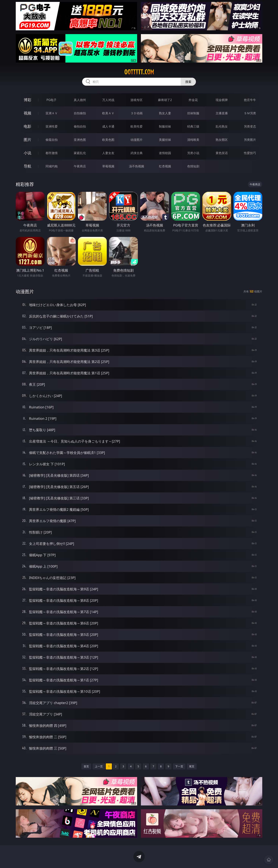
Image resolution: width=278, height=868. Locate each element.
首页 (86, 766)
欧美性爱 (137, 126)
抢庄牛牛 (250, 100)
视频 (27, 113)
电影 (27, 126)
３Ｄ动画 (137, 113)
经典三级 (193, 126)
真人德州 (80, 100)
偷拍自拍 (80, 126)
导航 (27, 166)
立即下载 (166, 860)
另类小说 (193, 153)
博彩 (27, 100)
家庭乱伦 (80, 153)
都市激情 (52, 153)
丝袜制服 (193, 113)
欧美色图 (108, 140)
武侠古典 (137, 153)
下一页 (179, 766)
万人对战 (108, 100)
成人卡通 (108, 126)
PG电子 (51, 100)
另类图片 (250, 140)
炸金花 (193, 100)
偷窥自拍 (52, 140)
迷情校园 (165, 153)
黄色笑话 (222, 153)
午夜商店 (80, 166)
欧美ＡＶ (108, 113)
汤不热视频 (137, 166)
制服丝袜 (165, 126)
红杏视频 (165, 166)
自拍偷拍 (80, 113)
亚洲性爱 (52, 126)
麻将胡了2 (165, 100)
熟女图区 (222, 140)
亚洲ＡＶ (52, 113)
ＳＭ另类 (250, 113)
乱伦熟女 (222, 126)
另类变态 (250, 126)
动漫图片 (137, 140)
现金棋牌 (222, 100)
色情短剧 (193, 166)
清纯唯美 (193, 140)
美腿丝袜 (165, 140)
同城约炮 (52, 166)
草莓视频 (108, 166)
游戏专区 (137, 100)
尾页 (192, 766)
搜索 (188, 82)
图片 (27, 140)
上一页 (99, 766)
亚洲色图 (80, 140)
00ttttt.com (139, 72)
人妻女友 (108, 153)
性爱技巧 (250, 153)
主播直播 (222, 113)
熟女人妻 (165, 113)
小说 (27, 153)
